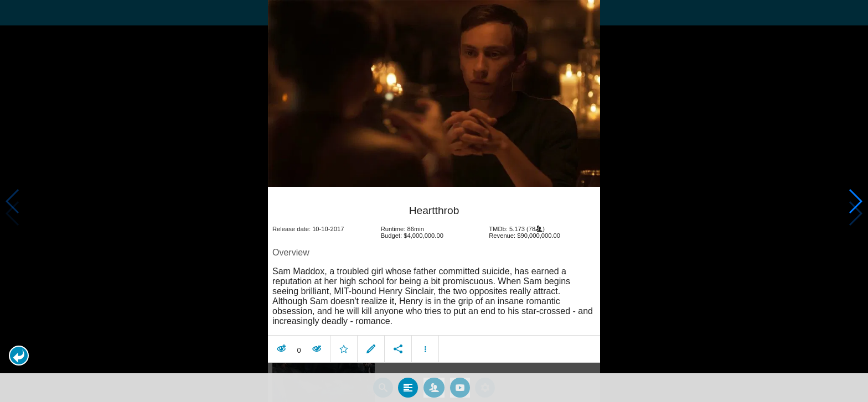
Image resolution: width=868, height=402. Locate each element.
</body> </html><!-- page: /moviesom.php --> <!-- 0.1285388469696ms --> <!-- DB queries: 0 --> (434, 201)
